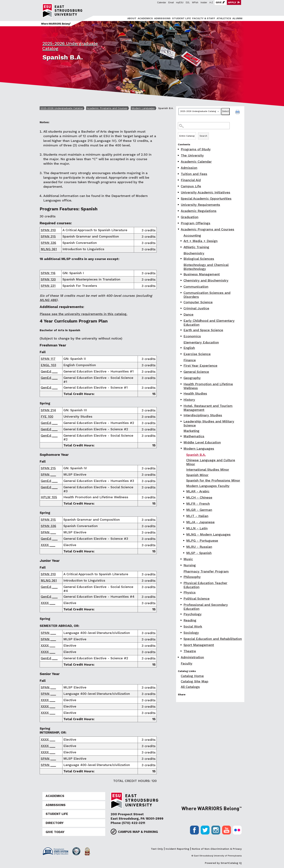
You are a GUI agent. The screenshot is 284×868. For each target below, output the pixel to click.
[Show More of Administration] (179, 657)
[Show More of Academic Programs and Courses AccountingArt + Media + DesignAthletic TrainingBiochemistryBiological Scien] (179, 229)
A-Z (211, 3)
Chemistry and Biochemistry (206, 280)
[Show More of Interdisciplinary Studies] (181, 415)
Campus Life (191, 186)
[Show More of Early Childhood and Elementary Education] (181, 321)
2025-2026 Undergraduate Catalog (62, 108)
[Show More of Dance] (181, 314)
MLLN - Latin (197, 528)
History (189, 400)
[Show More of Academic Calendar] (179, 162)
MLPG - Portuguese (202, 541)
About (132, 18)
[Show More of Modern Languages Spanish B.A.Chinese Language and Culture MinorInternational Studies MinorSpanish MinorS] (181, 448)
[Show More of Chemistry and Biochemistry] (181, 280)
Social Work (193, 626)
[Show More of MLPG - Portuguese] (184, 541)
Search (203, 136)
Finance (190, 360)
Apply (232, 2)
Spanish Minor (197, 475)
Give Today (55, 832)
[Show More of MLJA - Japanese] (184, 522)
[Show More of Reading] (181, 620)
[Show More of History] (181, 400)
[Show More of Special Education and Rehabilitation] (181, 639)
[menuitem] (131, 18)
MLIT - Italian (197, 516)
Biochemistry (194, 253)
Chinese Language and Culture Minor (211, 462)
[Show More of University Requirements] (179, 205)
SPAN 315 (48, 236)
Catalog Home (192, 676)
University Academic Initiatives (205, 192)
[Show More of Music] (181, 559)
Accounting (192, 235)
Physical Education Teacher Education (205, 585)
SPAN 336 (48, 243)
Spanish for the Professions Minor (213, 480)
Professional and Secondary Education (206, 607)
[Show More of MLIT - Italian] (184, 516)
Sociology (191, 633)
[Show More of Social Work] (181, 626)
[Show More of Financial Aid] (179, 180)
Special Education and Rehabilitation (213, 639)
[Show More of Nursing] (181, 565)
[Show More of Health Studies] (181, 393)
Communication (196, 287)
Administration (192, 657)
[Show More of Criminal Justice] (181, 308)
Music (188, 559)
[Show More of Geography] (181, 378)
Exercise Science (197, 354)
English (189, 348)
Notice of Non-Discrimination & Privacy (217, 849)
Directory (55, 823)
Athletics (224, 18)
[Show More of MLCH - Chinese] (184, 497)
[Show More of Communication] (181, 287)
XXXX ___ (48, 545)
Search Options (210, 132)
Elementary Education (201, 342)
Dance (188, 314)
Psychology (193, 614)
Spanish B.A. (196, 455)
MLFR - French (198, 504)
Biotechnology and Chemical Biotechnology (206, 267)
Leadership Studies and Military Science (209, 423)
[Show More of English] (181, 348)
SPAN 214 (48, 410)
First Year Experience (200, 366)
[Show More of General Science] (181, 372)
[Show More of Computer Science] (181, 302)
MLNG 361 (49, 249)
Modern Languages (143, 108)
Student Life (181, 18)
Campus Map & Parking (138, 832)
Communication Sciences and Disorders (207, 295)
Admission (189, 168)
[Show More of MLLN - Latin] (184, 528)
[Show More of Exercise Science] (181, 354)
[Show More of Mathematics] (181, 436)
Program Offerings (196, 223)
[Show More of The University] (179, 155)
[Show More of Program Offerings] (179, 223)
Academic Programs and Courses (107, 108)
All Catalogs (190, 687)
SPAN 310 (48, 230)
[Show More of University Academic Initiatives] (179, 192)
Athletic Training (196, 247)
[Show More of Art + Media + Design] (181, 241)
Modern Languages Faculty (208, 486)
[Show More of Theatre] (181, 651)
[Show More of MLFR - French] (184, 504)
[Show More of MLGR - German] (184, 510)
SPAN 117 (48, 359)
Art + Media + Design (201, 241)
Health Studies (195, 393)
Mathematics (194, 436)
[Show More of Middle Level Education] (181, 442)
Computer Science (198, 302)
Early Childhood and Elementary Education (209, 323)
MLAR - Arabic (198, 491)
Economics (192, 336)
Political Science (197, 599)
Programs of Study (196, 149)
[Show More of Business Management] (181, 274)
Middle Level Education (202, 442)
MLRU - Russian (199, 547)
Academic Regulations (199, 211)
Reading (190, 620)
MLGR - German (199, 510)
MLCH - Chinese (199, 497)
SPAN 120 (48, 279)
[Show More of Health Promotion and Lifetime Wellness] (181, 384)
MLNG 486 (48, 300)
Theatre (190, 651)
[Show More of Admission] (179, 168)
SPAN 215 (48, 468)
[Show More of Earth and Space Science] (181, 330)
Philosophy (192, 577)
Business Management (202, 274)
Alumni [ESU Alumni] (237, 18)
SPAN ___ (48, 474)
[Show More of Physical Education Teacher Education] (181, 583)
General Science (196, 372)
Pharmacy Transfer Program (206, 571)
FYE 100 (47, 416)
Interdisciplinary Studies (203, 415)
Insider (204, 3)
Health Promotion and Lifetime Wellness (208, 386)
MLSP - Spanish (199, 553)
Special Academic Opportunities (206, 198)
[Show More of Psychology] (181, 614)
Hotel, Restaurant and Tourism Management (208, 408)
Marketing (191, 431)
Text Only (157, 849)
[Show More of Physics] (181, 592)
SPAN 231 (48, 286)
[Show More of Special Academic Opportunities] (179, 198)
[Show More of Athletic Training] (181, 247)
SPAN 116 (48, 273)
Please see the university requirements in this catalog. (83, 314)
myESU (180, 3)
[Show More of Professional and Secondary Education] (181, 605)
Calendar (162, 3)
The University (192, 155)
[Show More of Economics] (181, 336)
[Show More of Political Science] (181, 599)
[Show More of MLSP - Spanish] (184, 553)
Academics (145, 18)
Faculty (187, 663)
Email (171, 3)
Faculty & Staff (204, 18)
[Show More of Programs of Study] (179, 149)
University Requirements (200, 205)
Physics (190, 592)
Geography (192, 378)
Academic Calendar (196, 162)
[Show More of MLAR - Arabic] (184, 491)
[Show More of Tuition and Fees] (179, 174)
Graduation (190, 217)
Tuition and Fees (194, 174)
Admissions (162, 18)
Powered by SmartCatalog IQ (223, 863)
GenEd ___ (49, 371)
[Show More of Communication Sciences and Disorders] (181, 293)
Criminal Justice (196, 308)
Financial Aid (191, 180)
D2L (188, 3)
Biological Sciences (199, 259)
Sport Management (199, 645)
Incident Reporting (177, 849)
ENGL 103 (48, 365)
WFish (195, 3)
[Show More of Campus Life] (179, 186)
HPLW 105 (49, 497)
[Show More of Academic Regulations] (179, 211)
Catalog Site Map (195, 681)
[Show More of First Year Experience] (181, 366)
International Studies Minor (208, 470)
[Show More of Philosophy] (181, 577)
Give (219, 2)
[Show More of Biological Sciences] (181, 259)
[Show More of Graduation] (179, 217)
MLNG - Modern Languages (208, 534)
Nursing (190, 565)
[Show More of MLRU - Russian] (184, 547)
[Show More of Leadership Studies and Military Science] (181, 421)
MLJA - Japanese (200, 522)
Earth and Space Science (203, 330)
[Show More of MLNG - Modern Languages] (184, 534)
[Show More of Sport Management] (181, 645)
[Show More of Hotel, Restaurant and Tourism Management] (181, 406)
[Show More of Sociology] (181, 633)
